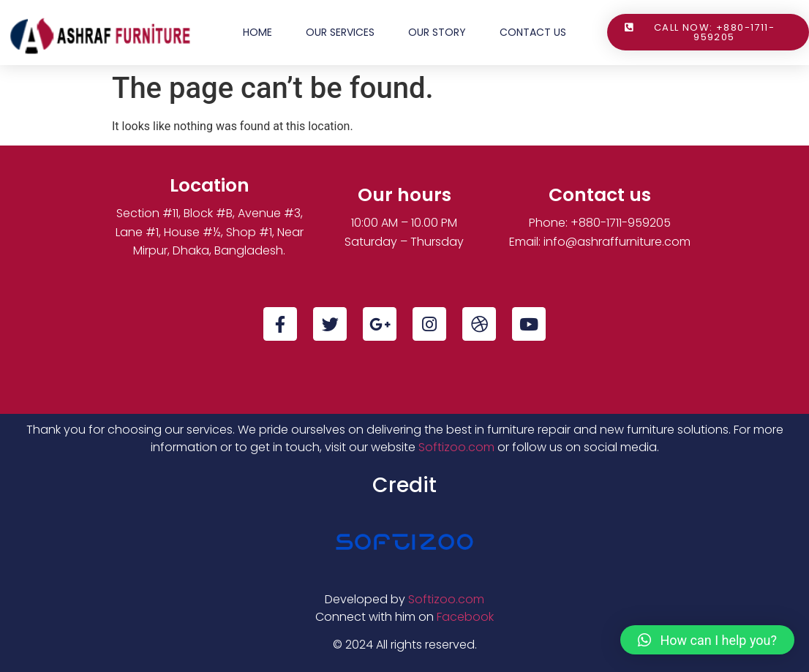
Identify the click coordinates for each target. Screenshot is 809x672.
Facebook (465, 617)
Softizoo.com (456, 447)
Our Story (437, 32)
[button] (707, 640)
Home (257, 32)
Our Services (340, 32)
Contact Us (533, 32)
